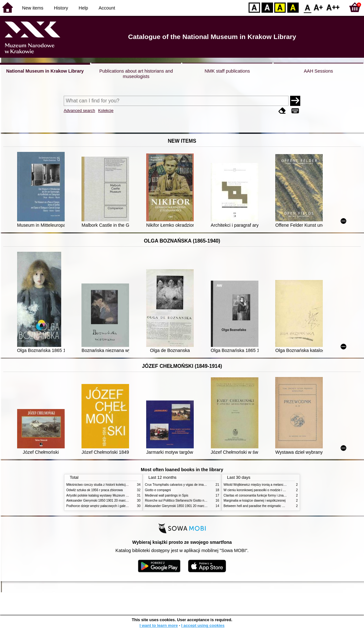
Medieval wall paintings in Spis (167, 495)
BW (267, 7)
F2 (333, 7)
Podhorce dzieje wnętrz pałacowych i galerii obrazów (104, 506)
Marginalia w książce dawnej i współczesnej (255, 501)
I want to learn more (159, 625)
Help (83, 8)
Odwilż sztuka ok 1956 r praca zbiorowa (94, 490)
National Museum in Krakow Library (45, 71)
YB (280, 7)
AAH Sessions (318, 71)
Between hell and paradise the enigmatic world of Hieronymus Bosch (272, 506)
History (61, 8)
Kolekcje (106, 111)
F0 (307, 7)
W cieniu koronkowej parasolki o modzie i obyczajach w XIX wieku (270, 490)
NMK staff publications (227, 71)
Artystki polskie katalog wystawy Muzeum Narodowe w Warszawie (113, 495)
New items (33, 8)
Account (107, 8)
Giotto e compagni (158, 490)
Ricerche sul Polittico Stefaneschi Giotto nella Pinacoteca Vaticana (192, 501)
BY (293, 7)
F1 (318, 7)
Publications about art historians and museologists (136, 74)
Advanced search (79, 111)
